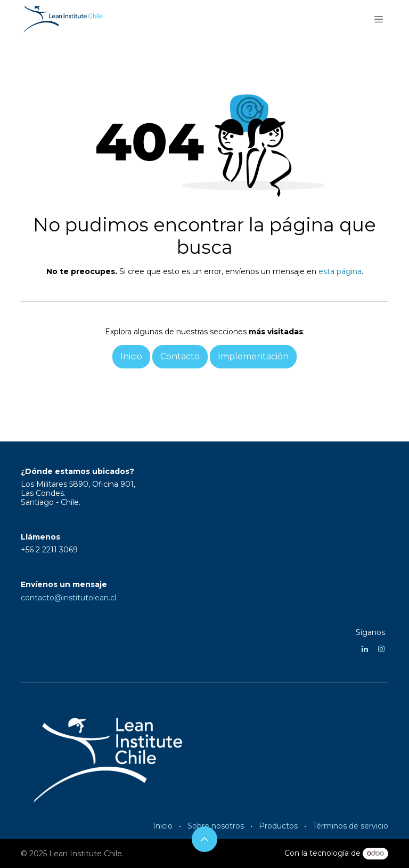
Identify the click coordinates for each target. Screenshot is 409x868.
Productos (278, 826)
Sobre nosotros (216, 826)
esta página (340, 271)
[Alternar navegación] (379, 19)
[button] (204, 839)
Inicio (163, 826)
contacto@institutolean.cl (68, 598)
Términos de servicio (350, 826)
